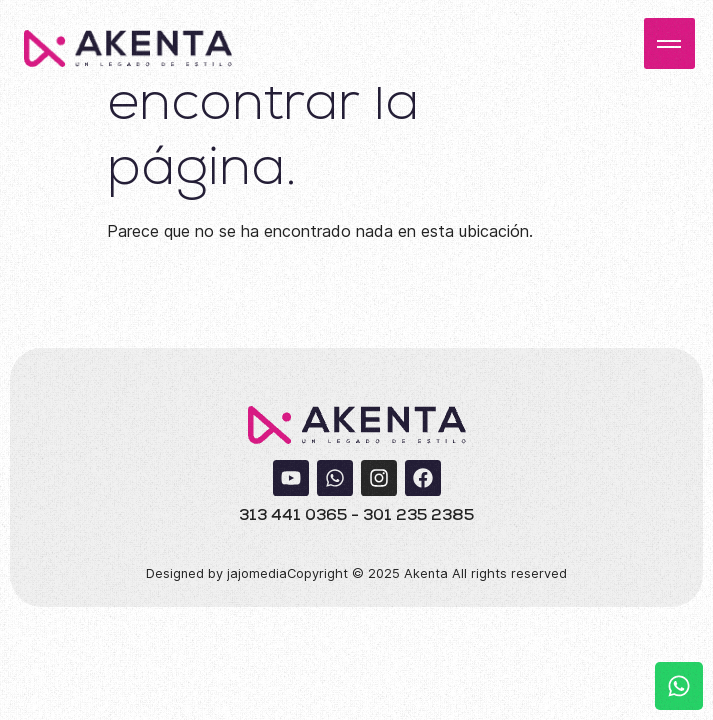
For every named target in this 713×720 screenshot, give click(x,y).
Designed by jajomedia (216, 573)
